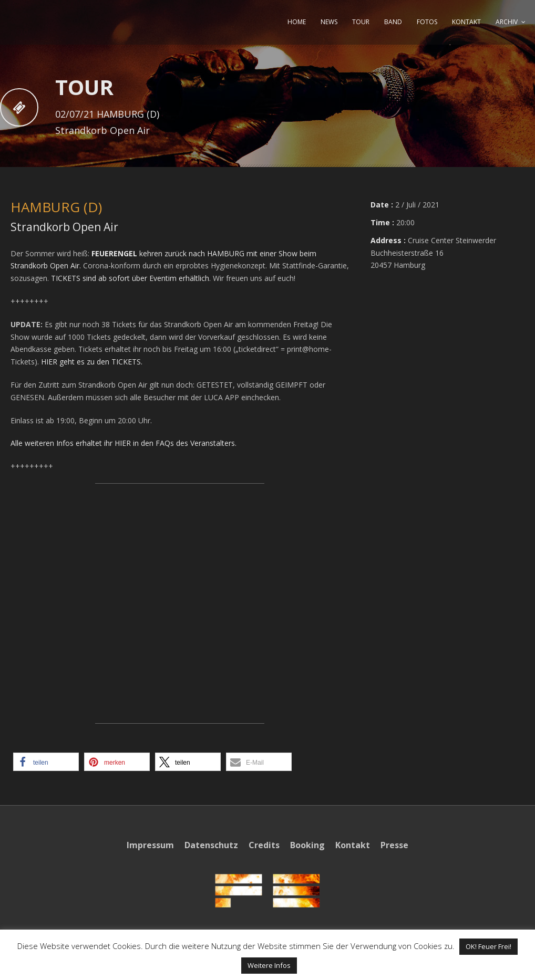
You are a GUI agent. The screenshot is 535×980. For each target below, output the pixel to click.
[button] (46, 762)
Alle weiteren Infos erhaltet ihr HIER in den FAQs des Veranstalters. (124, 443)
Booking (307, 845)
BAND (393, 22)
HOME (297, 22)
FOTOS (427, 22)
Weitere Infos (269, 965)
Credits (264, 845)
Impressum (150, 845)
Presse (394, 845)
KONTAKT (466, 22)
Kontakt (353, 845)
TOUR (361, 22)
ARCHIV (507, 22)
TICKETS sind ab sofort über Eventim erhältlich (130, 278)
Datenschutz (211, 845)
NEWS (329, 22)
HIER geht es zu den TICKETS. (92, 362)
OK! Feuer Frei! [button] (488, 946)
